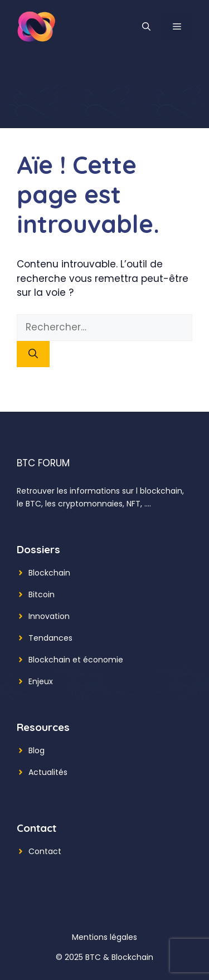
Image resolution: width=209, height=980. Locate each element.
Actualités (48, 772)
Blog (37, 750)
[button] (146, 27)
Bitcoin (42, 594)
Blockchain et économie (76, 660)
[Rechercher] (33, 354)
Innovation (49, 616)
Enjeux (41, 681)
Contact (45, 851)
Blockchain (49, 573)
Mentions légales (104, 937)
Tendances (50, 638)
